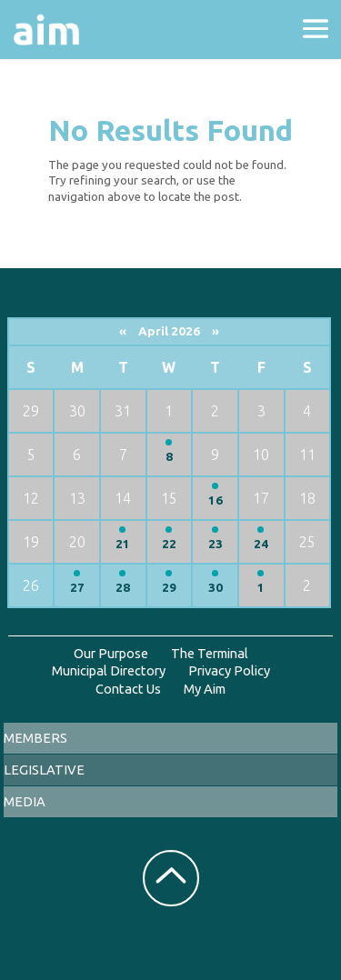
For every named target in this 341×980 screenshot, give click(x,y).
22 (169, 544)
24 (261, 544)
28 (123, 588)
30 (216, 588)
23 (216, 544)
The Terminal (210, 653)
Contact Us (128, 689)
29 (169, 588)
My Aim (205, 689)
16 (216, 500)
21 (123, 544)
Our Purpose (111, 653)
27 (77, 588)
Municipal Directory (109, 670)
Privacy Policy (229, 670)
